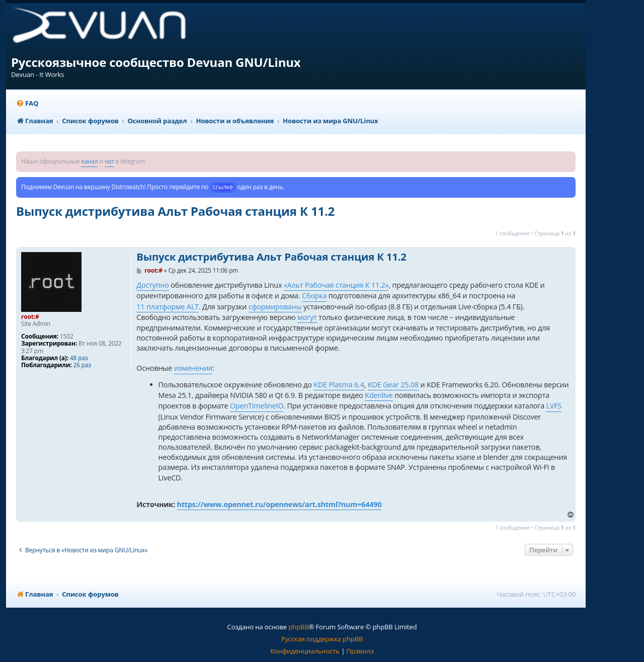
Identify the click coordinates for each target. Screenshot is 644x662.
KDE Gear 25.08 (393, 385)
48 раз (79, 358)
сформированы (275, 307)
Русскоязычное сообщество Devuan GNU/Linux (156, 62)
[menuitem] (27, 103)
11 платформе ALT (168, 307)
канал (89, 161)
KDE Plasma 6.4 (339, 385)
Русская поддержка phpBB (322, 639)
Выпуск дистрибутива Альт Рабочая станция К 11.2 (175, 211)
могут (307, 317)
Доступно (152, 285)
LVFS (554, 406)
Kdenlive (379, 395)
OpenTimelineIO (257, 406)
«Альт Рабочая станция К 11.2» (336, 285)
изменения (193, 368)
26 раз (82, 365)
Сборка (314, 296)
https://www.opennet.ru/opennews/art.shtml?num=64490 (279, 504)
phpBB (298, 627)
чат (109, 161)
